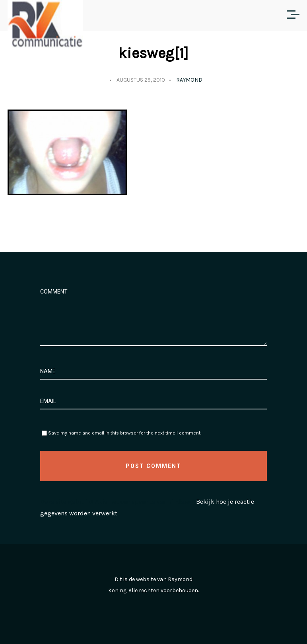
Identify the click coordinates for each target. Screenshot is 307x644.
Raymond (189, 80)
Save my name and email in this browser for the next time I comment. (125, 433)
